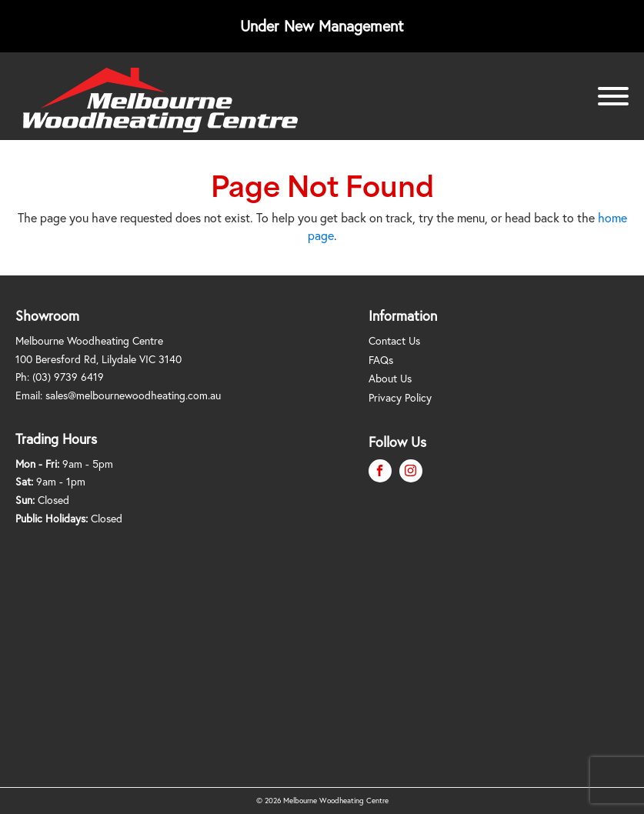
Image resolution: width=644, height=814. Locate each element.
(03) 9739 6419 (68, 377)
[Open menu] (613, 96)
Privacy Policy (400, 397)
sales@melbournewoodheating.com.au (133, 395)
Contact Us (394, 340)
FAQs (381, 360)
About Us (390, 378)
